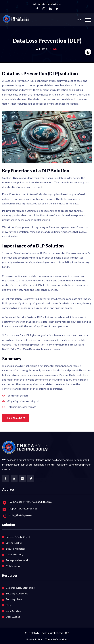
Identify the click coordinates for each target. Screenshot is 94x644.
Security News (14, 599)
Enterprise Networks (18, 560)
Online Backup (14, 543)
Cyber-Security (15, 554)
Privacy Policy (34, 639)
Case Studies (13, 611)
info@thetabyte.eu (50, 4)
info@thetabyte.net (21, 515)
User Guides (13, 617)
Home (41, 49)
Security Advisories (17, 593)
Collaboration (14, 566)
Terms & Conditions (56, 639)
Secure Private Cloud (18, 537)
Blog (8, 605)
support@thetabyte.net (23, 508)
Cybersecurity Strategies (20, 588)
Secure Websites (16, 549)
